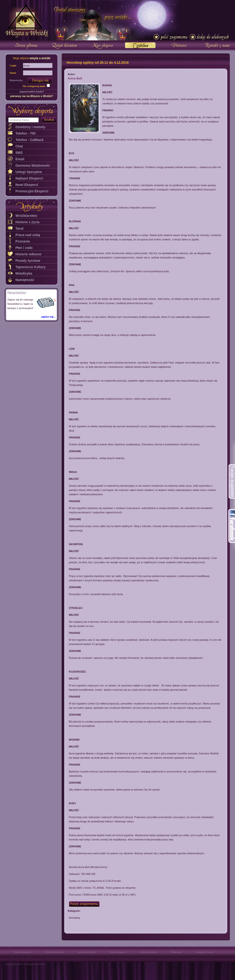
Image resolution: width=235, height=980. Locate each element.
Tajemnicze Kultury (31, 267)
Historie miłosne (28, 254)
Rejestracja (16, 80)
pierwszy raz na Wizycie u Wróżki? (32, 96)
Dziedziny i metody (30, 127)
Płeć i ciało (24, 248)
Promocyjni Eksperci (32, 191)
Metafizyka (24, 273)
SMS (19, 153)
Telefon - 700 (26, 133)
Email (20, 159)
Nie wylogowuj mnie (34, 86)
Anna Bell (75, 78)
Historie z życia (27, 222)
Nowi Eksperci (27, 185)
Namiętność (25, 280)
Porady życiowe (28, 261)
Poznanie (23, 241)
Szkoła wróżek (148, 952)
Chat (19, 146)
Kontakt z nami (204, 952)
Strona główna (23, 952)
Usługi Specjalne (29, 172)
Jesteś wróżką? (87, 952)
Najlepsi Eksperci (29, 178)
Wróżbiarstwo (26, 216)
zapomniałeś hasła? (32, 92)
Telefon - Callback (30, 140)
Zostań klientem (54, 952)
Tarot (19, 228)
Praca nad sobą (28, 235)
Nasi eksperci (118, 952)
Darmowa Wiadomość (33, 165)
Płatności (176, 952)
